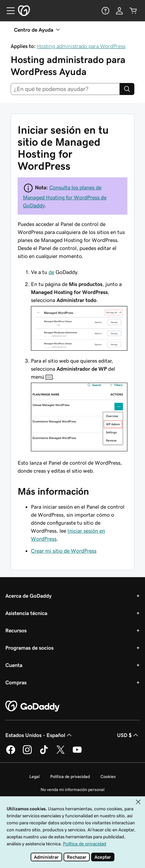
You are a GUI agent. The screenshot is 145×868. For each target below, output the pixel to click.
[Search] (127, 89)
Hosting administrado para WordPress (81, 46)
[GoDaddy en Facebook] (11, 753)
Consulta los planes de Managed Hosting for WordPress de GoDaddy (65, 196)
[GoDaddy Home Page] (33, 706)
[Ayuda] (105, 11)
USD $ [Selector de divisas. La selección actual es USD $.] (128, 735)
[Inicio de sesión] (119, 11)
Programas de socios (29, 648)
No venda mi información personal (72, 789)
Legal (34, 776)
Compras (16, 682)
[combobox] (65, 89)
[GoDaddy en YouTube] (77, 753)
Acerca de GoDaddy (28, 596)
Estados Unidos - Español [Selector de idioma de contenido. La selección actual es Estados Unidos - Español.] (39, 735)
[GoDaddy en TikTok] (44, 753)
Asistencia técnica (26, 613)
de (51, 272)
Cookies (108, 776)
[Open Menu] (8, 11)
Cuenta (14, 665)
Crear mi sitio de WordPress (64, 551)
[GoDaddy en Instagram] (27, 753)
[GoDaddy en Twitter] (61, 753)
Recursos (16, 630)
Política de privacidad (70, 776)
